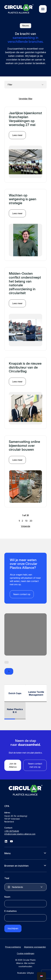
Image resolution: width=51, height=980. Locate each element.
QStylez (30, 973)
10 (26, 521)
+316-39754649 (12, 831)
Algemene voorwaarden (35, 947)
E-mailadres (10, 911)
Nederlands (17, 887)
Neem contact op (22, 594)
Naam (7, 897)
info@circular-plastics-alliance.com (20, 834)
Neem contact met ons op (35, 765)
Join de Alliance (13, 765)
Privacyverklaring (13, 947)
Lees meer (17, 135)
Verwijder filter (26, 99)
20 (31, 521)
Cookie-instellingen (26, 953)
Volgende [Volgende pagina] (26, 526)
